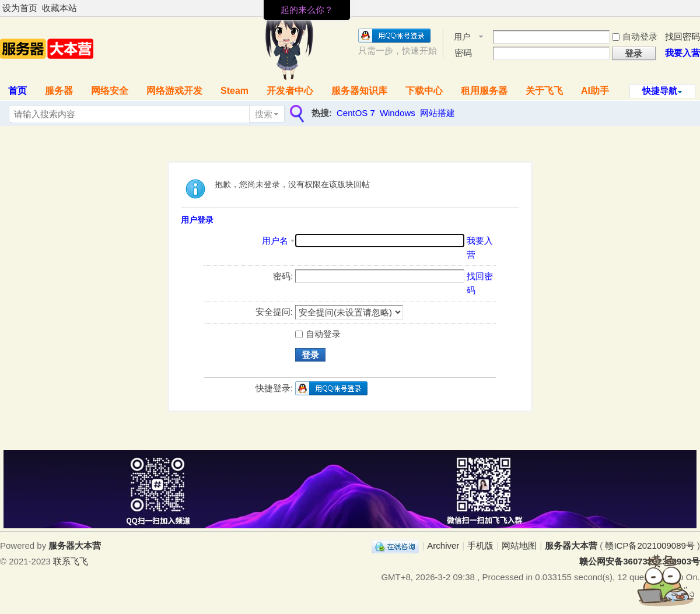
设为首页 (20, 8)
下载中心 (424, 91)
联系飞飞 (71, 561)
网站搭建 (437, 113)
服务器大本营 (571, 545)
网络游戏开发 (174, 91)
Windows (398, 113)
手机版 (480, 545)
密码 (463, 53)
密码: (283, 276)
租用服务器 (484, 91)
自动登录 (635, 36)
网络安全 (110, 91)
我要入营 (682, 53)
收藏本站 (60, 8)
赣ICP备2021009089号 (650, 545)
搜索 (264, 114)
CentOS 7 (356, 113)
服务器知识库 (359, 91)
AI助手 (595, 91)
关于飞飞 (544, 91)
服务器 (59, 91)
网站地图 (519, 545)
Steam (235, 91)
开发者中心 (290, 91)
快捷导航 (660, 91)
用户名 (462, 38)
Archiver (443, 545)
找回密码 (682, 36)
